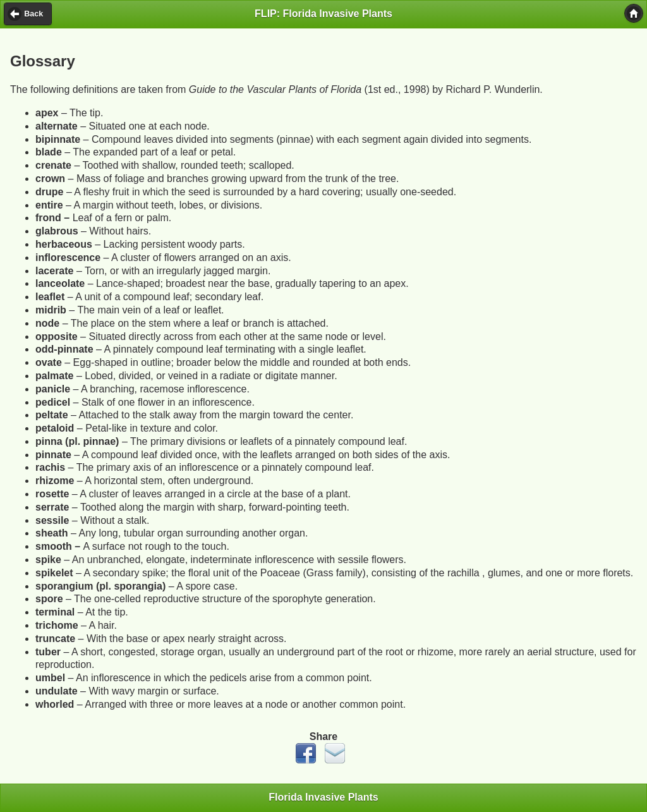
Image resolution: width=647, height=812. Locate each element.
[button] (634, 13)
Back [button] (33, 14)
